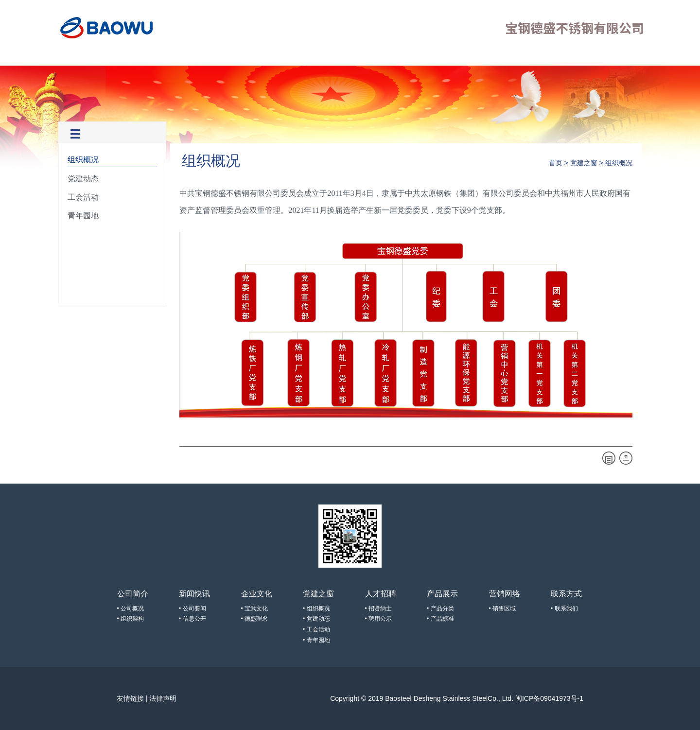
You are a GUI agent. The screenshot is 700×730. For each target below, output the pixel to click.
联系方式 (374, 57)
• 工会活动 (316, 629)
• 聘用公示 (379, 619)
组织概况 (83, 160)
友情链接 (130, 698)
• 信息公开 (192, 619)
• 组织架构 (131, 619)
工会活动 (83, 197)
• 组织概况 (316, 608)
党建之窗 (218, 57)
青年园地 (83, 216)
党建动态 (83, 179)
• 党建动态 (316, 619)
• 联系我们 (564, 608)
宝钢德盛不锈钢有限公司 (107, 28)
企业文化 (178, 57)
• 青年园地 (316, 640)
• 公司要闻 (192, 608)
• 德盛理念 (255, 619)
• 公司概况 (131, 608)
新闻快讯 (140, 57)
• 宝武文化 (255, 608)
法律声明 (163, 698)
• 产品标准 (440, 619)
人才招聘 (257, 57)
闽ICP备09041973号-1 (549, 698)
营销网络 (335, 57)
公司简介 (100, 57)
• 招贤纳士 (379, 608)
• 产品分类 (440, 608)
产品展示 (296, 57)
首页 (69, 57)
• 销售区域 (503, 608)
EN (637, 58)
